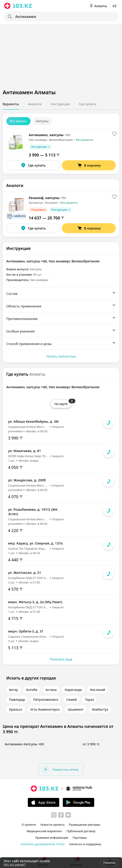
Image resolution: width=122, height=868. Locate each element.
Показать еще (61, 659)
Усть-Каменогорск (45, 709)
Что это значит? (15, 864)
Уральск (16, 709)
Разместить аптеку (60, 769)
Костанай (98, 690)
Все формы (18, 121)
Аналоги (35, 104)
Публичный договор (81, 831)
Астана (51, 690)
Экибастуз (100, 709)
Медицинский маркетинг (44, 831)
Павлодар (17, 699)
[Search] (60, 17)
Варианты (11, 104)
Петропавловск (46, 699)
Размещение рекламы (85, 825)
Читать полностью (61, 356)
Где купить (88, 104)
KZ (115, 6)
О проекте (29, 825)
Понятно (109, 863)
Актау (13, 690)
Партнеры (80, 838)
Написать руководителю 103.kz (43, 844)
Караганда (73, 690)
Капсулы (42, 121)
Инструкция (60, 104)
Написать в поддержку (85, 844)
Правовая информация (52, 838)
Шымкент (76, 709)
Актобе (32, 690)
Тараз (89, 699)
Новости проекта (52, 825)
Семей (71, 699)
